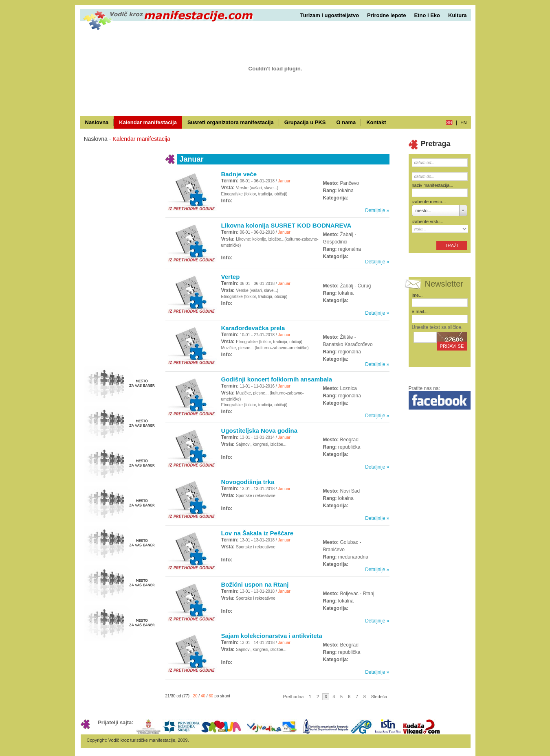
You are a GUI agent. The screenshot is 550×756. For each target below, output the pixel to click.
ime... (417, 295)
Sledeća (379, 697)
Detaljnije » (377, 210)
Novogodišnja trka (248, 482)
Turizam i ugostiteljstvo (330, 15)
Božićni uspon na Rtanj (255, 584)
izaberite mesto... (429, 202)
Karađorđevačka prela (253, 328)
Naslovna (97, 122)
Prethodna (294, 697)
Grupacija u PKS (305, 122)
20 (195, 696)
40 (203, 696)
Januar (284, 181)
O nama (346, 122)
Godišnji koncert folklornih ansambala (277, 379)
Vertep (231, 277)
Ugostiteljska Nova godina (260, 431)
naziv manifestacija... (433, 185)
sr (449, 123)
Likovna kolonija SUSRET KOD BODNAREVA (286, 225)
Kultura (458, 15)
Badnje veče (239, 174)
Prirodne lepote (386, 15)
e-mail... (420, 311)
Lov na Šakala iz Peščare (257, 533)
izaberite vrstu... (428, 221)
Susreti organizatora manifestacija (231, 122)
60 (211, 696)
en (463, 123)
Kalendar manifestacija (148, 122)
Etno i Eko (427, 15)
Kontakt (376, 122)
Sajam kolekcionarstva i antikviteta (272, 636)
